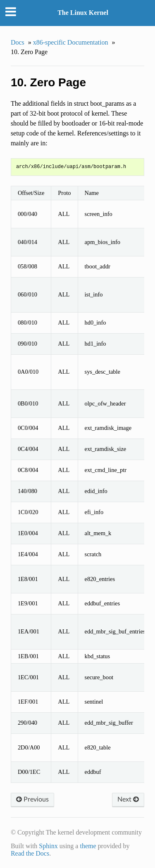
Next (128, 799)
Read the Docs (30, 853)
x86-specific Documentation (71, 42)
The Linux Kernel (83, 13)
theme (88, 846)
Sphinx (48, 846)
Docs (18, 42)
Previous (32, 799)
